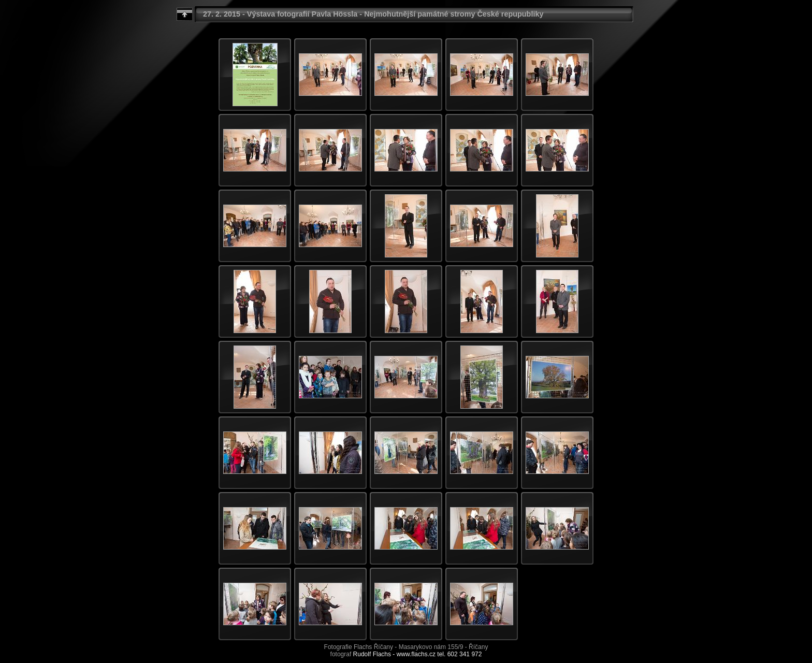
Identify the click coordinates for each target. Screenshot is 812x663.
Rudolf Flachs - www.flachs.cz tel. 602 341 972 (418, 654)
